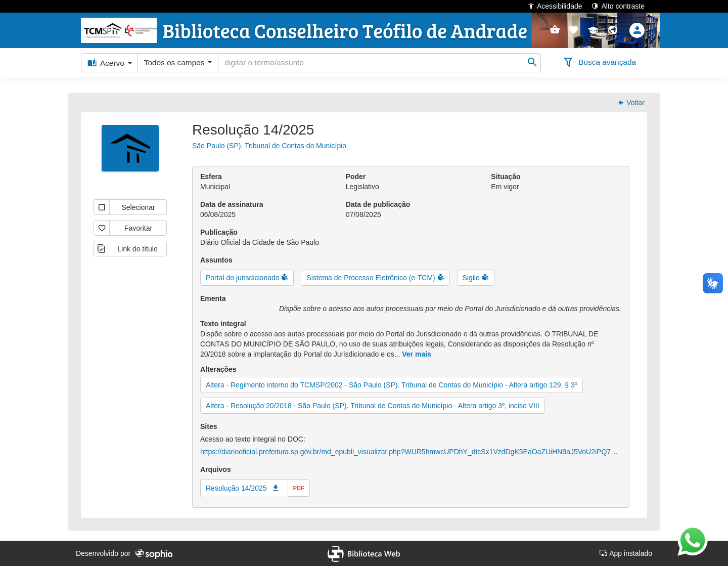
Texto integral (223, 324)
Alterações (218, 369)
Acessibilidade (555, 6)
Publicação (219, 232)
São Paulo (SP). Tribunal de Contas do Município (269, 146)
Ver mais (417, 354)
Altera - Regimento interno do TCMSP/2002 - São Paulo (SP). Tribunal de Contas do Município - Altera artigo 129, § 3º (392, 385)
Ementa (213, 298)
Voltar (631, 103)
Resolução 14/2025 (236, 488)
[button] (574, 30)
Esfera (211, 177)
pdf (299, 488)
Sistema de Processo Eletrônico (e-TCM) (372, 278)
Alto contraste (618, 6)
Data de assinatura (232, 204)
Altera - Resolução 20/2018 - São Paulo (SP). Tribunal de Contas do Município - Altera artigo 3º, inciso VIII (373, 406)
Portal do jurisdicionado (243, 278)
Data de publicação (378, 204)
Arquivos (216, 469)
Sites (209, 426)
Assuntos (216, 260)
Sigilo (472, 278)
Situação (506, 177)
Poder (356, 177)
